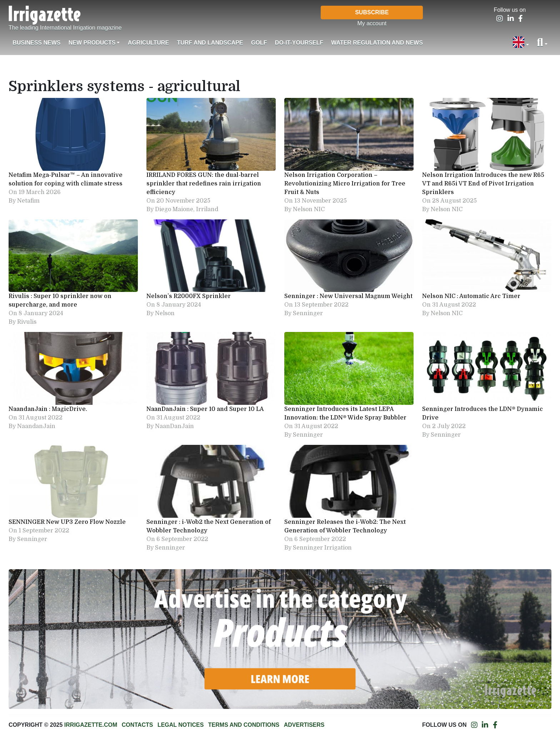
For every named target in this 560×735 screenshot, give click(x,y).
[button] (521, 43)
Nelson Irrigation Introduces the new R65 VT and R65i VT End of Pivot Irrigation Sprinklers (483, 184)
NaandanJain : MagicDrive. (48, 409)
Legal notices (181, 725)
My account (372, 23)
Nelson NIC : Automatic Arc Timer (471, 296)
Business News (36, 43)
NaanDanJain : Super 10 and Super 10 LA (205, 409)
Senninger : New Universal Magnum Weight (348, 296)
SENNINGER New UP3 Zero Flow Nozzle (67, 522)
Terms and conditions (244, 725)
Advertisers (304, 725)
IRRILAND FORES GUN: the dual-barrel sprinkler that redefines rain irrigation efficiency (204, 184)
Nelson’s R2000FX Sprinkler (189, 296)
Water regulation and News (377, 43)
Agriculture (148, 43)
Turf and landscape (210, 43)
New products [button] (92, 43)
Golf (259, 43)
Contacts (137, 725)
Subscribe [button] (372, 12)
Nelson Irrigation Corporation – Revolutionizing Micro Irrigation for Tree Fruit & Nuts (345, 184)
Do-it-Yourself (299, 43)
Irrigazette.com (91, 725)
